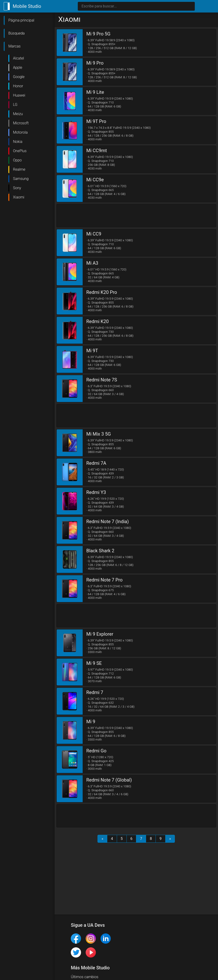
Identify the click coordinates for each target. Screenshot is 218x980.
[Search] (136, 6)
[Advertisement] (136, 216)
